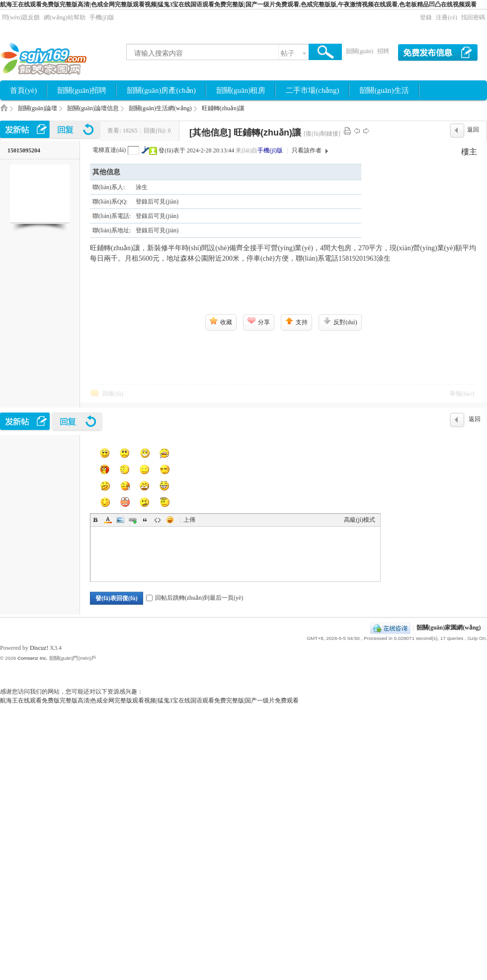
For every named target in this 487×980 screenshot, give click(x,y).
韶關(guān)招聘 (82, 90)
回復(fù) (113, 394)
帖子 (288, 53)
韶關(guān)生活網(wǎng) (160, 108)
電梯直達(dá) (109, 150)
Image (120, 520)
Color (108, 520)
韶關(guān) (360, 51)
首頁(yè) (23, 90)
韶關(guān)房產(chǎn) (161, 90)
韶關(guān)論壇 (38, 108)
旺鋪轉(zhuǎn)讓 (223, 108)
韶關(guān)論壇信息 (93, 108)
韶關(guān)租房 (241, 90)
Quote (145, 520)
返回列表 (473, 132)
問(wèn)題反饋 (21, 17)
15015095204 (24, 150)
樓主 (469, 152)
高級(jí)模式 (360, 520)
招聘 (383, 51)
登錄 (426, 17)
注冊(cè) (446, 17)
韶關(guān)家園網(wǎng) (4, 111)
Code (158, 520)
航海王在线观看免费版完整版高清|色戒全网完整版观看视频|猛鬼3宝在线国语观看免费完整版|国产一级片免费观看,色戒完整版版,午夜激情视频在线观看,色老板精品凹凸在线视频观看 (238, 4)
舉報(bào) (462, 394)
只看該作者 (307, 150)
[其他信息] (210, 133)
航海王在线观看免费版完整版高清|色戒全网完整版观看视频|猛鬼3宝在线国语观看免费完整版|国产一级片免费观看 (149, 700)
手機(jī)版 (102, 17)
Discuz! (39, 648)
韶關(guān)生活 (384, 90)
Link (133, 520)
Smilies (170, 520)
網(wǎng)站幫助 (65, 17)
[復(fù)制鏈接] (322, 134)
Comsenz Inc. (33, 658)
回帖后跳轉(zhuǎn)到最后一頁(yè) (195, 598)
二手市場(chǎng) (312, 90)
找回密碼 (473, 17)
